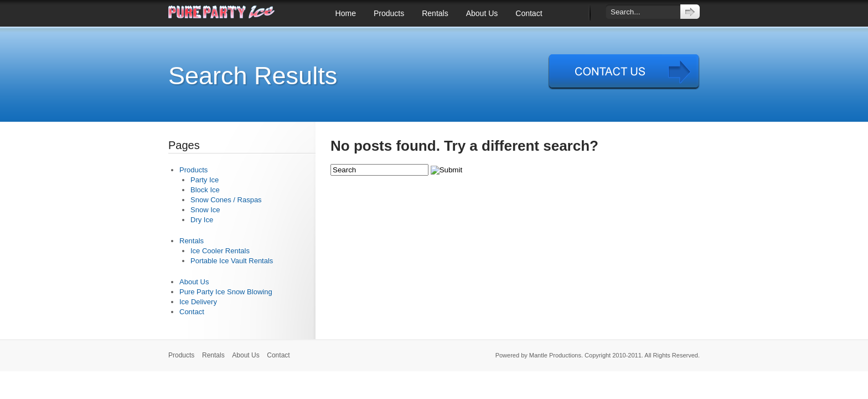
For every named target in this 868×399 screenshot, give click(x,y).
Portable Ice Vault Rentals (232, 261)
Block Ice (205, 190)
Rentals (435, 13)
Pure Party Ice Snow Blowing (226, 292)
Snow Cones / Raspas (226, 200)
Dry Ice (202, 220)
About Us (482, 13)
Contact (529, 13)
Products (389, 13)
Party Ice (205, 180)
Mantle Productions (555, 355)
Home (346, 13)
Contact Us (624, 72)
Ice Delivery (198, 302)
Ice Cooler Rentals (220, 251)
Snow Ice (205, 210)
